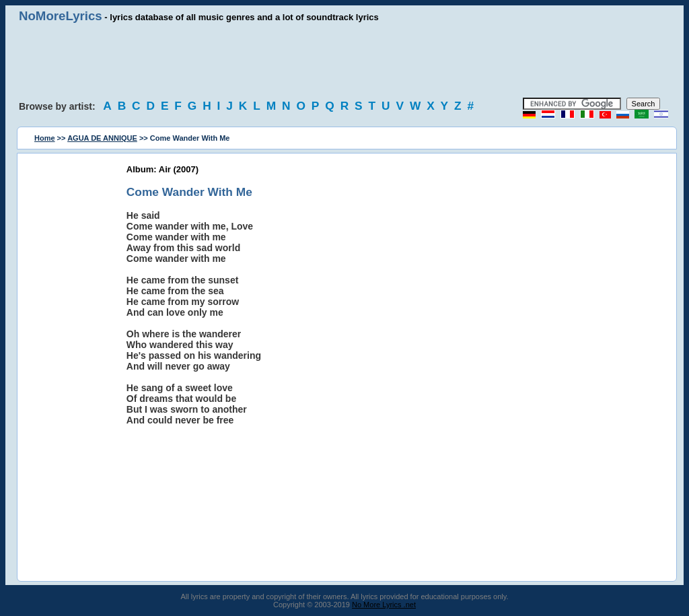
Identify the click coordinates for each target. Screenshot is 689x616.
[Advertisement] (344, 61)
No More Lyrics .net (384, 605)
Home (45, 138)
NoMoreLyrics (61, 16)
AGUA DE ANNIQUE (102, 138)
